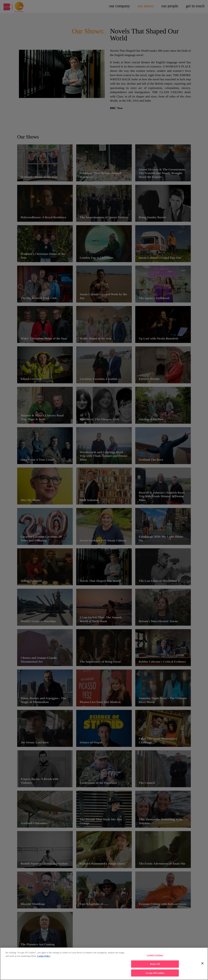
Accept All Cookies (155, 975)
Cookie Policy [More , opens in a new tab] (44, 958)
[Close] (202, 966)
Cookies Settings (155, 958)
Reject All (155, 966)
